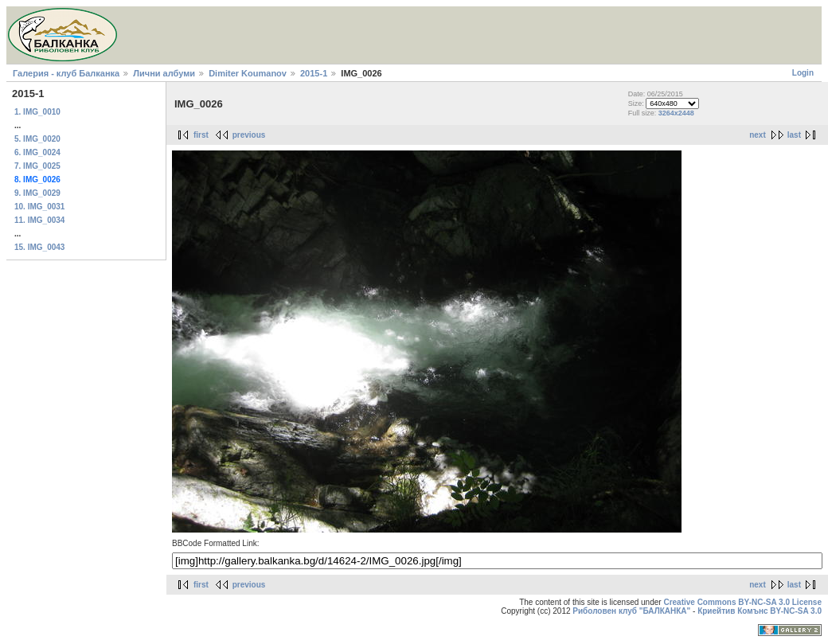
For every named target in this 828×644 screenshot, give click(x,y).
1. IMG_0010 (37, 112)
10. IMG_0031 (39, 207)
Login (803, 73)
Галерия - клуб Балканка (66, 73)
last (794, 135)
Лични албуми (164, 73)
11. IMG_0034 (39, 220)
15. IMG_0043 (39, 247)
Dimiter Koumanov (248, 73)
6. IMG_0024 (37, 152)
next (758, 135)
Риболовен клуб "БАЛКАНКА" (631, 611)
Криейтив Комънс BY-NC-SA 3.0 (760, 611)
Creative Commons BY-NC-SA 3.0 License (742, 602)
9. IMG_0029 (37, 193)
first (201, 135)
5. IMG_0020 (37, 139)
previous (249, 135)
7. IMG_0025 (37, 166)
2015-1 (314, 73)
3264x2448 (676, 113)
